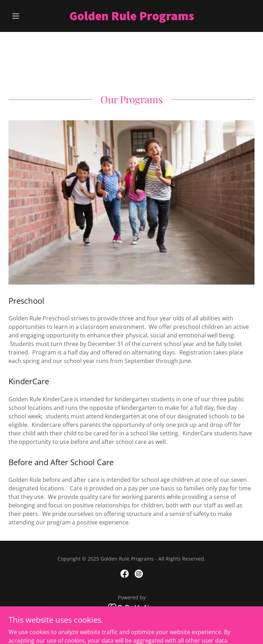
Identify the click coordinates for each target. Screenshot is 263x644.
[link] (131, 16)
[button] (27, 16)
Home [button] (132, 624)
